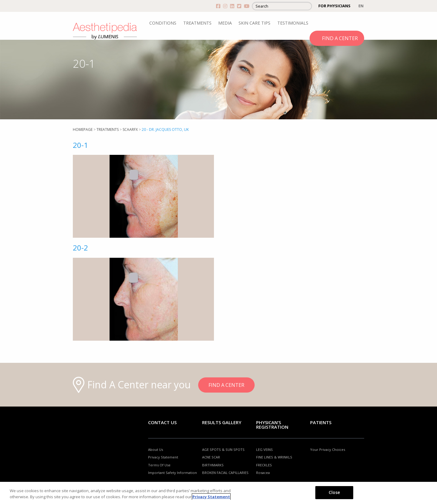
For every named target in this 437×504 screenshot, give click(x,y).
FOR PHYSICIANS (334, 6)
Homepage (83, 129)
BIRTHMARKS (213, 465)
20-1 (80, 145)
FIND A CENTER (340, 38)
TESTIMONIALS (293, 23)
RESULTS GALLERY (222, 422)
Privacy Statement (163, 457)
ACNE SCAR (211, 457)
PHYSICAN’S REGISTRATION (272, 425)
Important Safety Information (173, 473)
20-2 (80, 248)
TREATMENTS (197, 23)
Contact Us (162, 422)
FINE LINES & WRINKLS (274, 457)
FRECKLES (264, 465)
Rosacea (263, 473)
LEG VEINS (264, 450)
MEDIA (225, 23)
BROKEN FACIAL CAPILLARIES (225, 473)
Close (334, 492)
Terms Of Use (159, 465)
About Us (156, 450)
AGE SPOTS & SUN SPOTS (223, 450)
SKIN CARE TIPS (254, 23)
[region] (218, 493)
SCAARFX (130, 129)
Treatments (108, 129)
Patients (321, 422)
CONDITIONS (163, 23)
